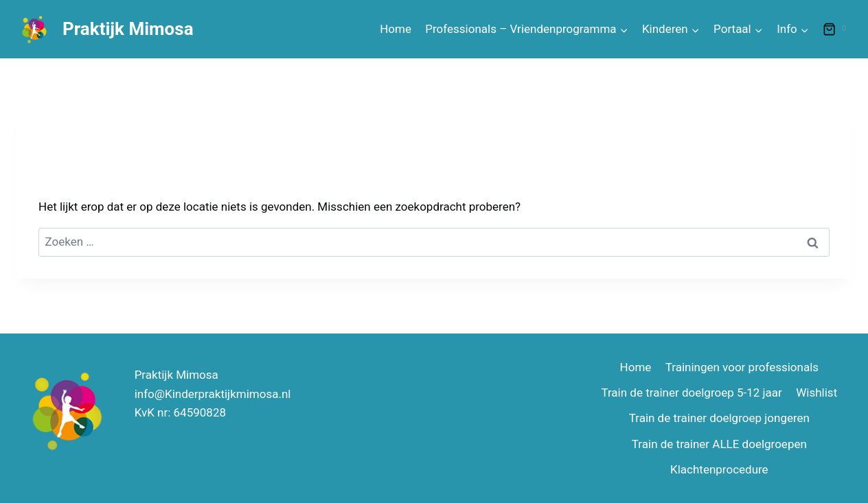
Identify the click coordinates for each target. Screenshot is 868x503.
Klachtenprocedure (719, 469)
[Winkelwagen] (837, 30)
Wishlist (816, 393)
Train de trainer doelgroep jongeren (719, 418)
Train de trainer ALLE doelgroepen (719, 444)
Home (396, 29)
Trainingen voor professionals (742, 367)
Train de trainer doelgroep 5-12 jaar (691, 393)
